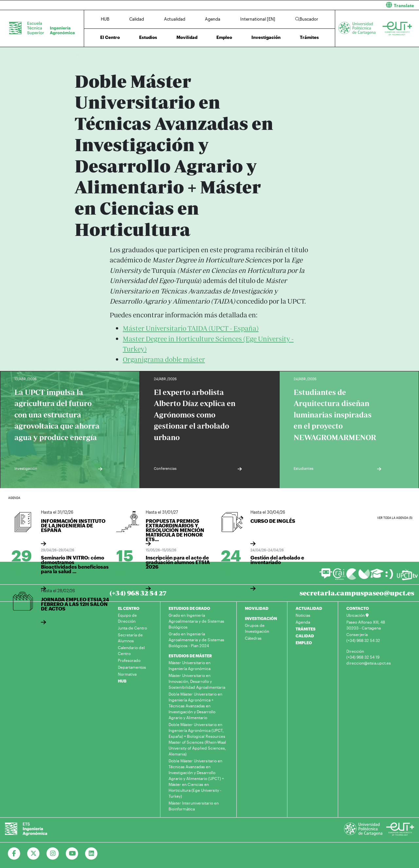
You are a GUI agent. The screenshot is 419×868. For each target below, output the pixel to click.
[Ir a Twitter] (34, 854)
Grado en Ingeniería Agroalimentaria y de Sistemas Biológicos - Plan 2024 (196, 640)
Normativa (127, 674)
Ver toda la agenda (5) (395, 518)
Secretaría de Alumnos (130, 638)
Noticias (303, 615)
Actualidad (175, 19)
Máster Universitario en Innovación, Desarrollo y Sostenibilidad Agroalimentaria (197, 681)
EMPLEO (304, 643)
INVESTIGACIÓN (261, 618)
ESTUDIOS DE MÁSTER (190, 656)
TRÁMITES (306, 629)
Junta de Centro (132, 628)
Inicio (80, 55)
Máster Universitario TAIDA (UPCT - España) (191, 328)
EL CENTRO (129, 608)
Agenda (213, 19)
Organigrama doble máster (164, 359)
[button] (317, 5)
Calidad (137, 19)
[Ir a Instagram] (53, 854)
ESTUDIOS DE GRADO (189, 608)
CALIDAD (305, 636)
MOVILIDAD (257, 608)
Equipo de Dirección (127, 618)
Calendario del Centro (131, 650)
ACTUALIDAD (309, 608)
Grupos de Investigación (257, 628)
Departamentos (132, 667)
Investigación (266, 37)
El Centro (110, 37)
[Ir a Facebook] (14, 854)
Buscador (307, 19)
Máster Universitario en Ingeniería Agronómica (190, 665)
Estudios (148, 37)
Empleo (224, 37)
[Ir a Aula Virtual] (377, 576)
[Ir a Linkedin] (91, 854)
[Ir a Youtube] (72, 854)
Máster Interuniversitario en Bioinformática (194, 806)
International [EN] (258, 19)
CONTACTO (358, 608)
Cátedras (253, 638)
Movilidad (187, 37)
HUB (105, 19)
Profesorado (129, 660)
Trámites (309, 37)
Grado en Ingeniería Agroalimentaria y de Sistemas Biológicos (196, 621)
